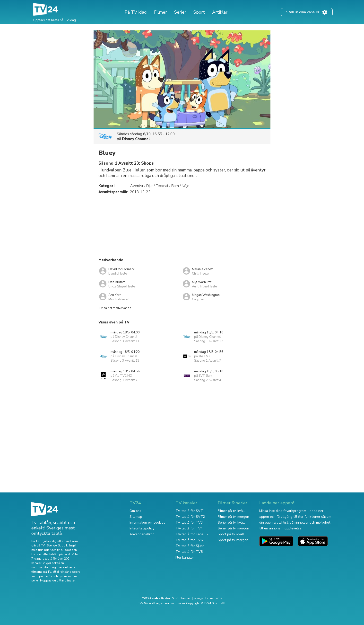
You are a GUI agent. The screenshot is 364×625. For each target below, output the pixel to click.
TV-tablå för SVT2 (190, 517)
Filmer (160, 12)
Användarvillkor (142, 534)
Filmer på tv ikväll (231, 511)
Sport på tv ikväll (231, 534)
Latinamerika (214, 598)
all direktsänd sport (66, 572)
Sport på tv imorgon (233, 540)
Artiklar (220, 12)
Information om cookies (147, 522)
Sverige (198, 598)
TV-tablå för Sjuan (190, 546)
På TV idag (136, 12)
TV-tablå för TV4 (189, 528)
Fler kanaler (185, 558)
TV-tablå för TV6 (189, 540)
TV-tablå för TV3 (189, 522)
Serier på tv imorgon (233, 528)
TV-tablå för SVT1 (190, 511)
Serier (180, 12)
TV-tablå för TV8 (189, 552)
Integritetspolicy (142, 528)
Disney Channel (136, 139)
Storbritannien (182, 598)
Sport (199, 12)
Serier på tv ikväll (231, 522)
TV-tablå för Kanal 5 (191, 534)
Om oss (135, 511)
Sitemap (136, 517)
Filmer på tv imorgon (233, 517)
